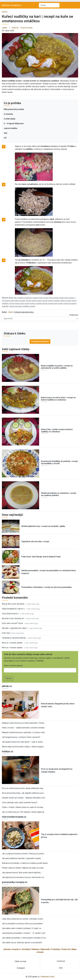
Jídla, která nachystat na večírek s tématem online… (23, 919)
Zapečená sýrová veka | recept (35, 541)
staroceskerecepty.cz (14, 817)
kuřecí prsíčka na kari (39, 303)
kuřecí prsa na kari (22, 303)
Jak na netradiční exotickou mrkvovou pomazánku (22, 924)
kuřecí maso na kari (40, 301)
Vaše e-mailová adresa (13, 666)
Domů (4, 12)
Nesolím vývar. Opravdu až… (13, 618)
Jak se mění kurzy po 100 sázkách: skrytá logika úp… (24, 812)
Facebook (61, 961)
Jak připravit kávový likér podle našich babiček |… (22, 873)
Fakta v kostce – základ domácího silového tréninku (23, 728)
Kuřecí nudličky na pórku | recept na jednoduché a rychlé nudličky (57, 367)
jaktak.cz (7, 686)
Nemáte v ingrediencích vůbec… (15, 628)
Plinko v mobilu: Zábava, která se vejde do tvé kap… (23, 807)
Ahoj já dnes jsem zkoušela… (14, 604)
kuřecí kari (10, 301)
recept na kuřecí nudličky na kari (22, 306)
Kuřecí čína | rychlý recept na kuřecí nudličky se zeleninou (57, 431)
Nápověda (45, 949)
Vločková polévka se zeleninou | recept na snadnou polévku (59, 494)
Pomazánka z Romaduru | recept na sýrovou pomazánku (46, 587)
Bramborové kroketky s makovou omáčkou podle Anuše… (25, 863)
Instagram (21, 968)
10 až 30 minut (26, 28)
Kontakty (26, 949)
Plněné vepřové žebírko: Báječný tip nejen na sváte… (23, 868)
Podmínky (56, 949)
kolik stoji (6, 633)
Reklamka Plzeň (48, 977)
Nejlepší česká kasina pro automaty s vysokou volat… (24, 732)
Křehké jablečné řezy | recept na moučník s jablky (43, 526)
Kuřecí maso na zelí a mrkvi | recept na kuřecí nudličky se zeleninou (58, 399)
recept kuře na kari (56, 303)
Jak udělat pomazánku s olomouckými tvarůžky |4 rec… (24, 938)
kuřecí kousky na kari (23, 301)
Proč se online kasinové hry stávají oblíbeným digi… (23, 788)
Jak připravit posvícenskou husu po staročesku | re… (24, 877)
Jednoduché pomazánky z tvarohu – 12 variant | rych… (24, 933)
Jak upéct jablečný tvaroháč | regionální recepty (21, 858)
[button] (40, 55)
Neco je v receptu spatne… (13, 643)
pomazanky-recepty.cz (15, 882)
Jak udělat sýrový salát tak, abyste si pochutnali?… (23, 943)
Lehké (4, 28)
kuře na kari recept (56, 298)
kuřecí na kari (66, 301)
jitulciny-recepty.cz (12, 5)
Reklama (35, 949)
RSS (61, 968)
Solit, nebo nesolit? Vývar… (13, 623)
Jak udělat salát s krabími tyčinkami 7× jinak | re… (22, 928)
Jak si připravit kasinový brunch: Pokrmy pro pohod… (23, 854)
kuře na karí (44, 298)
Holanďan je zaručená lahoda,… (14, 638)
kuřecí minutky (54, 301)
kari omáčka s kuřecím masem (26, 298)
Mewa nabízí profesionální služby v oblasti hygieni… (23, 747)
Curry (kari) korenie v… (11, 614)
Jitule (10, 312)
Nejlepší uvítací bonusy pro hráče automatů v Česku (23, 723)
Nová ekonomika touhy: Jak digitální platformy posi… (23, 793)
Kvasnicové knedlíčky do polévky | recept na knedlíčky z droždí (59, 462)
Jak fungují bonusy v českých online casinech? (21, 737)
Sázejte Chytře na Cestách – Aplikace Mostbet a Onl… (24, 798)
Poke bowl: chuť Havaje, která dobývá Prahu (41, 557)
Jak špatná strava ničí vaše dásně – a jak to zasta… (23, 742)
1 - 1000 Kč (14, 28)
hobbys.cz (8, 751)
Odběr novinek (20, 961)
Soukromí (66, 949)
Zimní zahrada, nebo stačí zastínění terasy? (20, 803)
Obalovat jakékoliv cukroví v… (14, 609)
